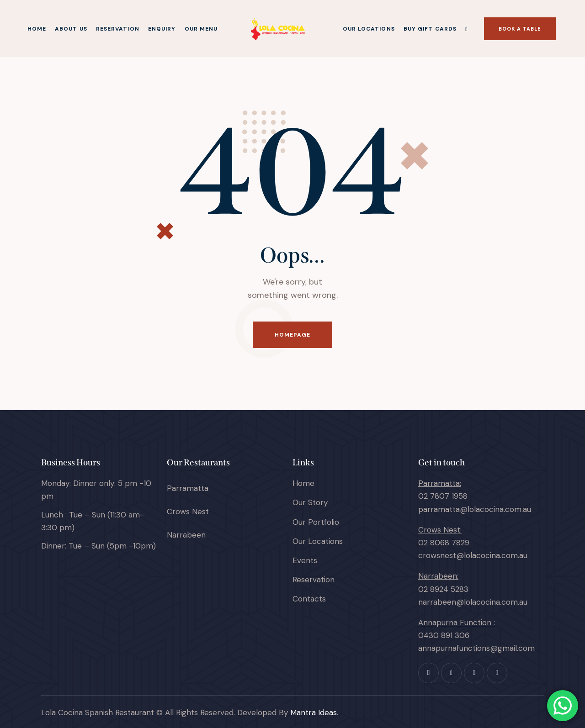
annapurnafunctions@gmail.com (476, 648)
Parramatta (188, 488)
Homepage (293, 335)
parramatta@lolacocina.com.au (475, 509)
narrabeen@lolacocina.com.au (473, 602)
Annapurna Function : (457, 622)
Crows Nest (188, 512)
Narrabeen (186, 535)
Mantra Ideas (314, 712)
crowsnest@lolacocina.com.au (473, 555)
